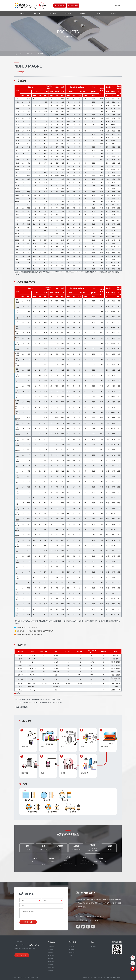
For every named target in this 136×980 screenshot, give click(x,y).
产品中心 (37, 14)
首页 (21, 54)
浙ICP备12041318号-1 (114, 978)
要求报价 (75, 6)
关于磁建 (83, 14)
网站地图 (86, 978)
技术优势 (53, 14)
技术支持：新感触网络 (98, 978)
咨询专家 (61, 6)
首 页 (22, 14)
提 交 (28, 922)
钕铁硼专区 (39, 54)
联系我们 (114, 14)
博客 (99, 14)
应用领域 (68, 14)
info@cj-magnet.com (94, 920)
